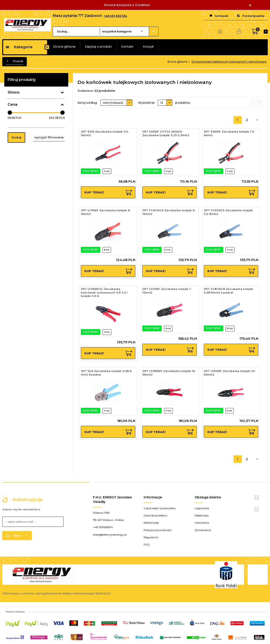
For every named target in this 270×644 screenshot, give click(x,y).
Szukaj (16, 137)
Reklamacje (151, 523)
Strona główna (64, 46)
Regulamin (151, 537)
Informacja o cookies (18, 593)
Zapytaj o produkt (98, 46)
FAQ (147, 544)
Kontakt (127, 46)
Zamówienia (203, 530)
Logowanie (202, 508)
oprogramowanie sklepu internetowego (65, 593)
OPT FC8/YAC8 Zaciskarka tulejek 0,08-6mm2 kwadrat (229, 291)
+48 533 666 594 (115, 16)
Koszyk (148, 46)
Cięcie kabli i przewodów (160, 508)
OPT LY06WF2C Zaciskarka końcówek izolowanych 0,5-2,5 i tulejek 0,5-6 (104, 292)
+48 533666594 (103, 527)
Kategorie (19, 47)
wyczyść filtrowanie (49, 137)
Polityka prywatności (158, 530)
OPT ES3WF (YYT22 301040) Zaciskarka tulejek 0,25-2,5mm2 (166, 133)
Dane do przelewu (155, 515)
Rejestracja (202, 515)
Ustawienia (202, 523)
